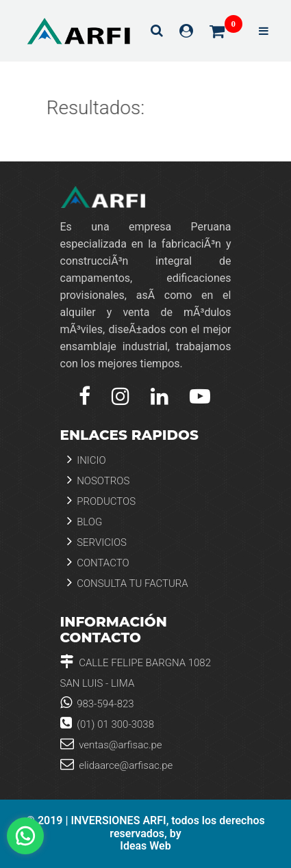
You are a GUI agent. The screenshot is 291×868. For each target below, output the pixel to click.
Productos (102, 500)
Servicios (97, 541)
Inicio (87, 459)
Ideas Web (145, 846)
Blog (85, 521)
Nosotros (99, 480)
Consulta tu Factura (128, 582)
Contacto (98, 562)
